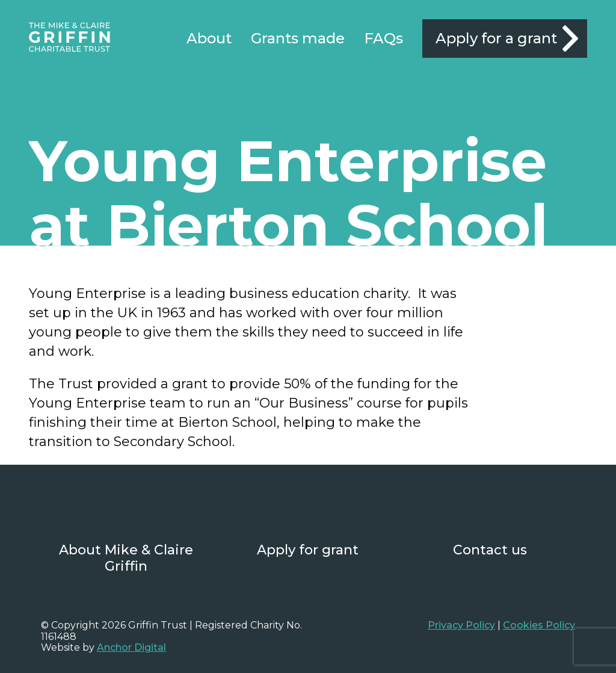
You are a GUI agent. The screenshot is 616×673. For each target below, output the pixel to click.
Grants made (298, 39)
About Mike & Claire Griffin (126, 558)
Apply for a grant (496, 38)
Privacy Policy (461, 625)
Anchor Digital (131, 647)
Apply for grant (308, 550)
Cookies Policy (539, 625)
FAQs (383, 39)
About (209, 39)
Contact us (490, 550)
